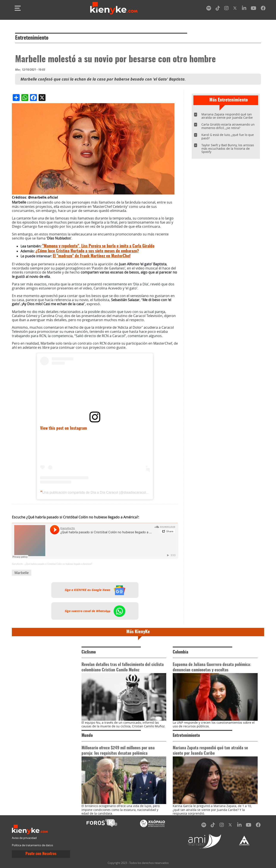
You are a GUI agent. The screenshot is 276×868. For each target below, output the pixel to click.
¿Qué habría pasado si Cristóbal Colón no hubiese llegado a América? (58, 564)
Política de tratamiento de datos (32, 845)
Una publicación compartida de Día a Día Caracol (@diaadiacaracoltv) (96, 492)
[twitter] (235, 9)
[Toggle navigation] (18, 8)
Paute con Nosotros (41, 854)
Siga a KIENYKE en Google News (95, 590)
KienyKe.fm (17, 564)
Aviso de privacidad (24, 838)
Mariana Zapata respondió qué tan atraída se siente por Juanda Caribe (227, 116)
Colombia (180, 652)
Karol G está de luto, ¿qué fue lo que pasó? (228, 136)
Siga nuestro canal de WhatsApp (95, 611)
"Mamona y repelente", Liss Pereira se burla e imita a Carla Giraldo (98, 246)
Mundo (87, 736)
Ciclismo (89, 652)
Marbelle (22, 573)
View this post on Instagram (64, 429)
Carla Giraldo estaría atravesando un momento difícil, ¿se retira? (228, 126)
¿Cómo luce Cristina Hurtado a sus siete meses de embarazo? (87, 251)
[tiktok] (218, 9)
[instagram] (226, 9)
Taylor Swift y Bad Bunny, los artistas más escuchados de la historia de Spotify (228, 149)
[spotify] (209, 9)
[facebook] (263, 9)
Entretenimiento (32, 38)
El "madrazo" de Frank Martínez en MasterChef (92, 256)
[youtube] (253, 9)
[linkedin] (244, 9)
